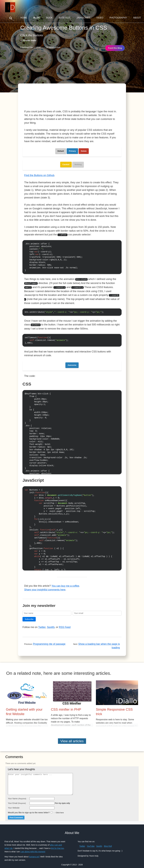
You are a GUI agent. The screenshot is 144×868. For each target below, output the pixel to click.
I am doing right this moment (33, 848)
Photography (118, 18)
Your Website (14, 804)
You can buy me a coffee (65, 582)
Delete (84, 151)
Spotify (51, 623)
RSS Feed (65, 623)
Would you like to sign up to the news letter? (36, 808)
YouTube (91, 842)
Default (61, 151)
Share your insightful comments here (45, 586)
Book (49, 18)
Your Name (17, 794)
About (137, 18)
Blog (37, 18)
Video (100, 18)
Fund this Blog (115, 48)
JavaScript (83, 18)
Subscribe (29, 615)
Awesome (72, 361)
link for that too (57, 844)
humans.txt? (34, 853)
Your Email (17, 799)
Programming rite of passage (49, 640)
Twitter (42, 623)
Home (24, 18)
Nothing (78, 164)
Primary (72, 151)
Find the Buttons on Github (39, 175)
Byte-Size (65, 18)
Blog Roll (108, 842)
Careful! (66, 164)
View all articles (72, 737)
